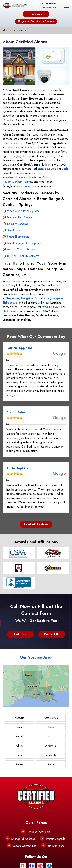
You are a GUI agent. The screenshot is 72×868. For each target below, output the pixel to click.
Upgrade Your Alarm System (36, 21)
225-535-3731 (48, 7)
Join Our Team (55, 846)
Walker (10, 177)
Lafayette (57, 298)
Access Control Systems (22, 249)
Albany (20, 746)
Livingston (27, 298)
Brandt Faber (16, 412)
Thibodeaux (10, 303)
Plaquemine (12, 298)
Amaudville (51, 755)
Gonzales (21, 177)
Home (7, 30)
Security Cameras (18, 224)
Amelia (19, 764)
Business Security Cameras (23, 256)
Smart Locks (14, 230)
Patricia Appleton (20, 348)
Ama (20, 755)
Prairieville (35, 177)
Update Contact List (24, 846)
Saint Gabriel (42, 298)
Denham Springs (22, 182)
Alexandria (51, 746)
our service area (26, 186)
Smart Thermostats (18, 237)
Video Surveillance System (23, 211)
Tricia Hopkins (17, 468)
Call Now (20, 634)
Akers (51, 736)
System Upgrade (56, 839)
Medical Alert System (20, 217)
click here (9, 311)
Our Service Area (36, 657)
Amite (51, 764)
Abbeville (19, 718)
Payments (36, 14)
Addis (51, 727)
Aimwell (19, 736)
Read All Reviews (36, 524)
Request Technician (38, 832)
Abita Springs (51, 718)
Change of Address (23, 839)
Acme (19, 727)
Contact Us (52, 634)
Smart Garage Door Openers (25, 243)
